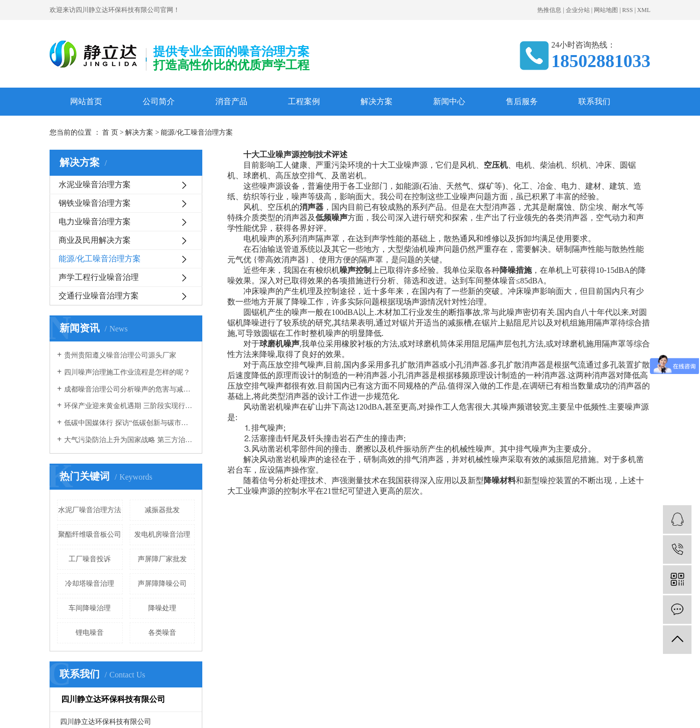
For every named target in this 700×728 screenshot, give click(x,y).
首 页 (110, 132)
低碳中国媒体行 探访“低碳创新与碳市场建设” (129, 423)
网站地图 (606, 10)
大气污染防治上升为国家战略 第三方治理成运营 (129, 440)
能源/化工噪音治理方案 (100, 259)
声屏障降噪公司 (162, 584)
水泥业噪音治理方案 (95, 185)
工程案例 (304, 101)
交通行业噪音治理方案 (99, 296)
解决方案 (377, 101)
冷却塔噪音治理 (90, 584)
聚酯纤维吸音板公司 (90, 534)
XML (644, 10)
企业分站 (578, 10)
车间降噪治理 (90, 608)
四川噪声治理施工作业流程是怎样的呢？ (127, 372)
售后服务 (522, 101)
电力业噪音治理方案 (95, 222)
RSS (628, 10)
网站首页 (86, 101)
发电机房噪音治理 (162, 534)
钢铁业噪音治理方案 (95, 203)
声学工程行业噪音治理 (99, 277)
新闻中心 (449, 101)
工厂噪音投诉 (90, 559)
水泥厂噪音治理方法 (90, 510)
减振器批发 (162, 510)
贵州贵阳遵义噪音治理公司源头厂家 (120, 355)
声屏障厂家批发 (162, 559)
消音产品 (231, 101)
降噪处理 (162, 608)
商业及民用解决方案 (95, 240)
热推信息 (549, 10)
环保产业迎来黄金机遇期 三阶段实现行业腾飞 (129, 406)
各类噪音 (162, 633)
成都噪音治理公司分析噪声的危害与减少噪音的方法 (129, 389)
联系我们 (594, 101)
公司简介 (159, 101)
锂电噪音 (90, 633)
